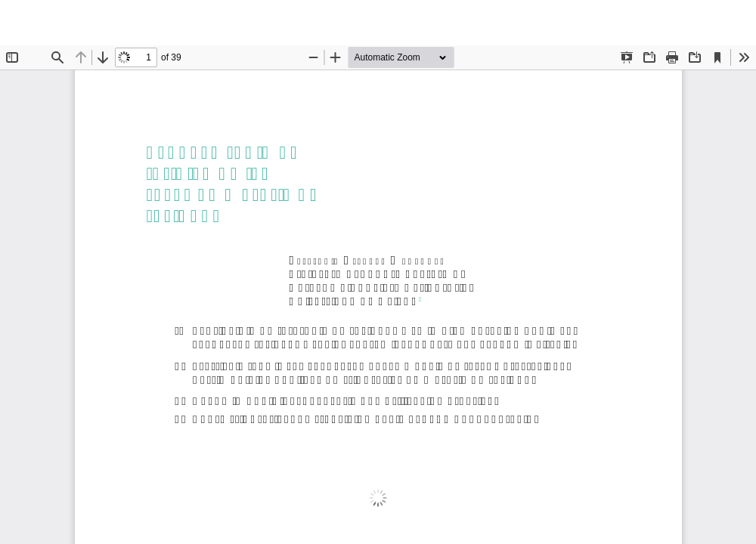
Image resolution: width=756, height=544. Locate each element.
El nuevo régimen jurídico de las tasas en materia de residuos (387, 23)
